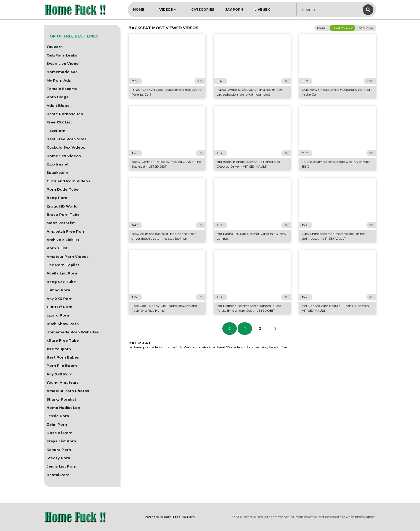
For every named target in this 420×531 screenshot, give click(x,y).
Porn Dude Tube (63, 189)
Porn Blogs (57, 97)
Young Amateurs (63, 383)
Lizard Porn (58, 315)
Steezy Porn (58, 458)
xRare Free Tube (63, 340)
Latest (322, 28)
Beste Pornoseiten (65, 114)
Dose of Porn (60, 433)
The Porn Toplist (63, 265)
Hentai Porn (58, 475)
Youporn (55, 47)
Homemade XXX (62, 72)
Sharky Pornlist (61, 399)
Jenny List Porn (61, 466)
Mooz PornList (61, 223)
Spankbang (57, 173)
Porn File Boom (62, 366)
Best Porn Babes (63, 357)
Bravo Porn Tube (63, 215)
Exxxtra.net (58, 164)
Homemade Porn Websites (73, 332)
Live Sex (262, 10)
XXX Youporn (59, 349)
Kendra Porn (59, 450)
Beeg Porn (57, 198)
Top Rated (366, 28)
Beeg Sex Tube (61, 282)
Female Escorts (62, 89)
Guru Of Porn (59, 307)
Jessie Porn (58, 416)
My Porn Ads (59, 80)
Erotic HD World (62, 206)
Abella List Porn (62, 273)
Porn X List (57, 248)
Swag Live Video (63, 64)
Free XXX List (59, 122)
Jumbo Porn (58, 290)
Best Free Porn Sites (67, 139)
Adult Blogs (58, 106)
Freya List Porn (61, 441)
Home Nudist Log (63, 408)
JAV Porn (234, 10)
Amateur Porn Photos (68, 391)
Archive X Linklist (63, 240)
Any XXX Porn (60, 299)
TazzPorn (56, 131)
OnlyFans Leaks (62, 55)
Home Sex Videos (64, 156)
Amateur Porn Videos (68, 257)
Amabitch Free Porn (66, 231)
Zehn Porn (57, 425)
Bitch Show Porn (63, 324)
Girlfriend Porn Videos (68, 181)
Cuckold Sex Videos (66, 147)
